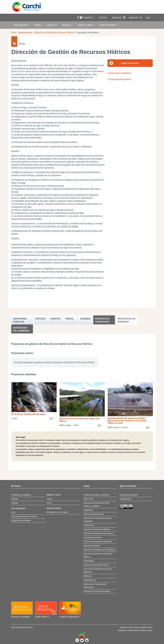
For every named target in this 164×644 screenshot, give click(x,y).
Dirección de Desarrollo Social (96, 565)
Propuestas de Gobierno (126, 320)
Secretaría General (91, 546)
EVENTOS (55, 319)
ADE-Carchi (88, 499)
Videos (50, 499)
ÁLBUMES (85, 319)
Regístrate (134, 17)
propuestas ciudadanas (119, 73)
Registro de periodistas (21, 521)
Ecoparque (88, 510)
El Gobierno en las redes (57, 512)
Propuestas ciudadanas (102, 320)
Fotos (49, 503)
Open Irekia (134, 627)
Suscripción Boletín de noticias (24, 516)
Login (148, 17)
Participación (22, 25)
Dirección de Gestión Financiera (97, 591)
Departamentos (25, 33)
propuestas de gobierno (120, 79)
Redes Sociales (109, 25)
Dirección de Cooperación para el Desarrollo (98, 520)
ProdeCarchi (89, 525)
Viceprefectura (90, 580)
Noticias (67, 25)
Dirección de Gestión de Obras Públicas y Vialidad (96, 505)
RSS (13, 512)
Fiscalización (89, 561)
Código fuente (125, 499)
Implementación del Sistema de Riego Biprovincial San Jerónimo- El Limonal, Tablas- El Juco (127, 421)
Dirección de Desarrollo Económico (98, 533)
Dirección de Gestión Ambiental (97, 529)
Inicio (14, 33)
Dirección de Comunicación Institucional (95, 586)
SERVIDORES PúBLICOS (20, 320)
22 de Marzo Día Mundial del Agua (28, 414)
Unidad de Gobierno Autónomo (97, 495)
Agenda (52, 25)
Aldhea (143, 630)
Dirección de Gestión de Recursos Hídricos (54, 33)
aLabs (150, 630)
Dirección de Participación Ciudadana (99, 550)
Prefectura (88, 576)
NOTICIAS (41, 319)
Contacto (103, 17)
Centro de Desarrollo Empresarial (98, 542)
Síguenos (89, 17)
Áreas (38, 25)
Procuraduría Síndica (92, 538)
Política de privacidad (129, 495)
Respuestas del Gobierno (21, 329)
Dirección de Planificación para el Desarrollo (97, 571)
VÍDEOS (69, 319)
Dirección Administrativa (94, 514)
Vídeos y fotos (86, 25)
